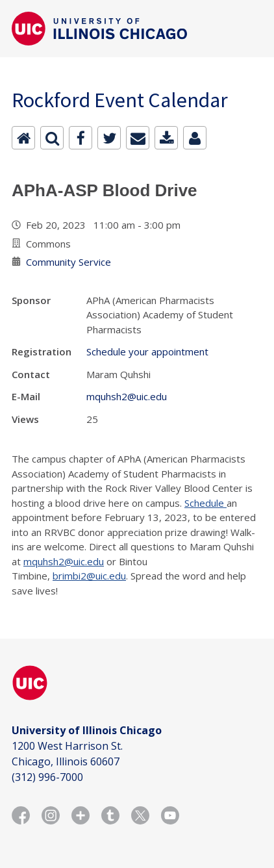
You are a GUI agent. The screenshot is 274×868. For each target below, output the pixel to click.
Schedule (205, 503)
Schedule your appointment (147, 351)
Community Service (68, 262)
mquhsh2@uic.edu (127, 396)
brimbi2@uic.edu (89, 576)
